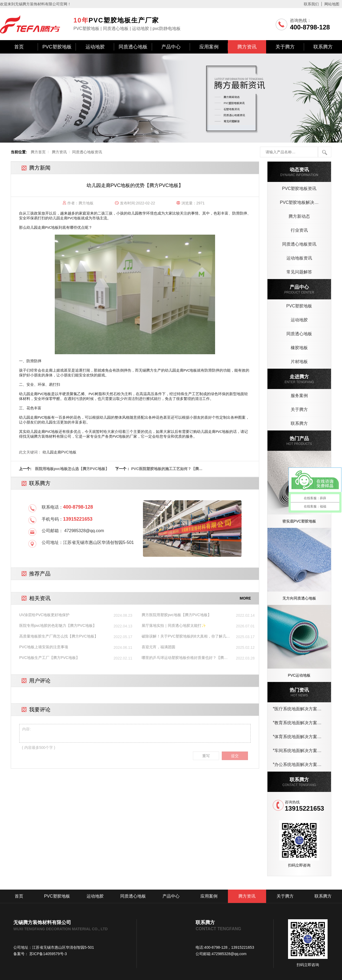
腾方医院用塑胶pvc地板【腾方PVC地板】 (176, 615)
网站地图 (332, 4)
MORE (245, 598)
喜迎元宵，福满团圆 (158, 647)
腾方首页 (38, 152)
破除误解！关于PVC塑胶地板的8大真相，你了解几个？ (184, 636)
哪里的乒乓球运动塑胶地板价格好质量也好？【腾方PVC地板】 (185, 658)
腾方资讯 (247, 47)
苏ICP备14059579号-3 (48, 954)
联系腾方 (323, 47)
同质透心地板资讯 (87, 152)
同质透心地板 (133, 47)
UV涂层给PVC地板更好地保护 (44, 615)
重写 (206, 756)
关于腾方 (285, 47)
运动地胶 (95, 47)
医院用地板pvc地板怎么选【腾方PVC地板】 (72, 469)
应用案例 (209, 47)
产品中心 (171, 47)
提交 (235, 756)
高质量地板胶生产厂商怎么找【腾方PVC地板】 (59, 636)
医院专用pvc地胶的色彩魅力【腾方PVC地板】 (58, 626)
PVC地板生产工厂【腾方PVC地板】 (49, 658)
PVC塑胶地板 (57, 47)
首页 (19, 47)
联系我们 (311, 4)
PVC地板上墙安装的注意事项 (44, 647)
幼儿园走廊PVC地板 (59, 452)
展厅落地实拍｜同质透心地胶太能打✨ (174, 626)
